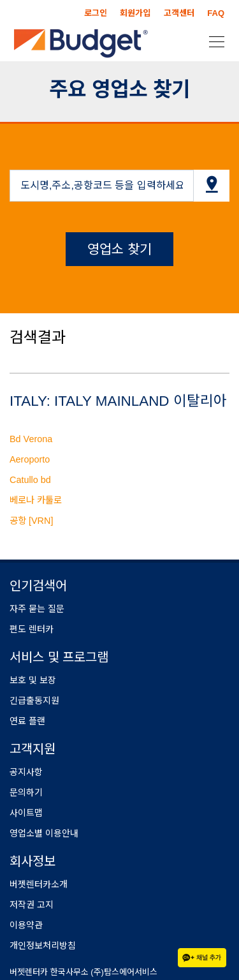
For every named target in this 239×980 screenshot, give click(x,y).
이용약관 (26, 925)
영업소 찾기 (119, 249)
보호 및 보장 (33, 680)
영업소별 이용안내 (44, 833)
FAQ (216, 13)
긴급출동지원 (34, 701)
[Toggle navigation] (213, 41)
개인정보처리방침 (43, 946)
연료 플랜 (27, 721)
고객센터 (179, 13)
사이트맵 (26, 813)
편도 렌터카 (32, 629)
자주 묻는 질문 (37, 609)
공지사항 (26, 772)
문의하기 (26, 792)
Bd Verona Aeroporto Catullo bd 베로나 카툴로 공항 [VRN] (36, 480)
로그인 (96, 13)
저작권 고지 (32, 905)
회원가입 (135, 13)
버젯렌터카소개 (39, 884)
